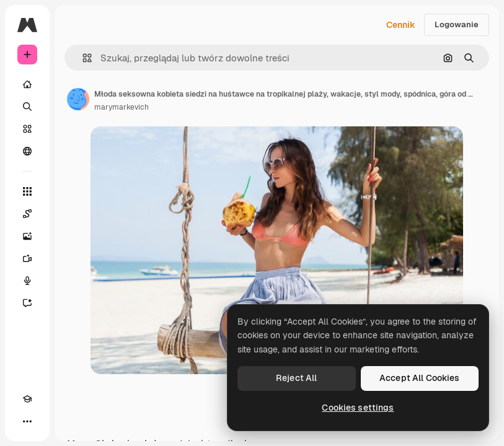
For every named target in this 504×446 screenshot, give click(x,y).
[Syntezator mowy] (27, 281)
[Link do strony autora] (78, 99)
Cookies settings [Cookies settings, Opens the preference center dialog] (358, 408)
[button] (82, 58)
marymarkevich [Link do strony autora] (122, 107)
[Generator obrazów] (27, 236)
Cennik (401, 25)
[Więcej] (27, 421)
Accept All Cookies (420, 378)
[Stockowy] (27, 129)
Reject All (296, 378)
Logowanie (457, 24)
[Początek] (27, 84)
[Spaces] (27, 214)
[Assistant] (27, 303)
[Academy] (27, 399)
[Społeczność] (27, 151)
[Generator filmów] (27, 258)
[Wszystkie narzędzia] (27, 191)
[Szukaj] (27, 107)
